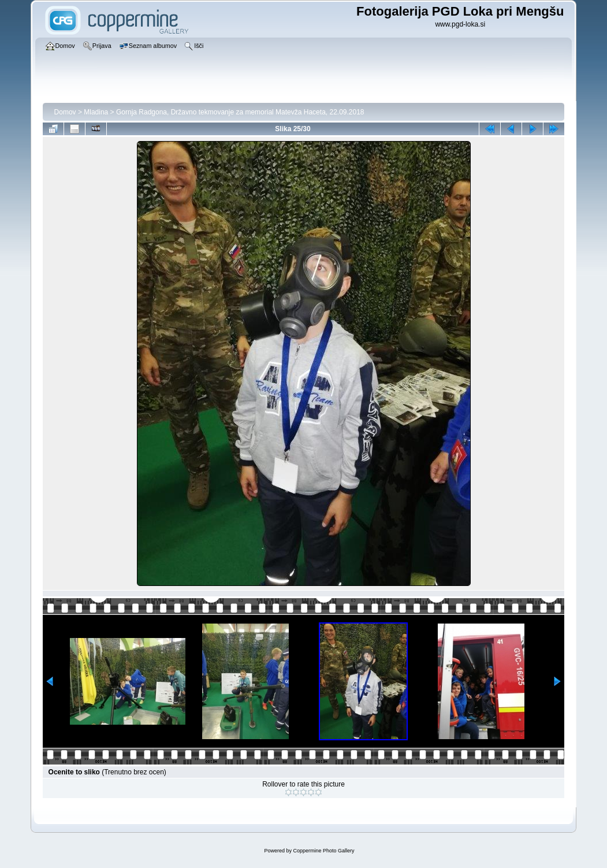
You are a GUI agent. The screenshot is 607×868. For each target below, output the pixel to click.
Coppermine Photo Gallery (323, 851)
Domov (65, 112)
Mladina (96, 112)
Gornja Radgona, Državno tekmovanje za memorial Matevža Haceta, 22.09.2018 (240, 112)
